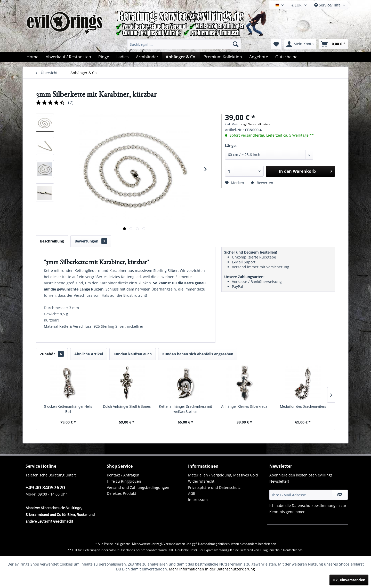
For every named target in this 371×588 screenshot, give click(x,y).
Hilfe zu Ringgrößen (124, 481)
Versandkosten (174, 544)
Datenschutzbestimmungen (316, 505)
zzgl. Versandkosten (255, 124)
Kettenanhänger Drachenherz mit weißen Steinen (185, 409)
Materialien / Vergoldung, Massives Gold (223, 475)
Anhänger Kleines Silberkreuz (244, 406)
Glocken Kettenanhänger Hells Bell (68, 409)
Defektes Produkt (122, 493)
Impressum (198, 500)
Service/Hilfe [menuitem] (328, 5)
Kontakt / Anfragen (123, 475)
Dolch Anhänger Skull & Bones (127, 406)
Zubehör (52, 354)
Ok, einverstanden (349, 580)
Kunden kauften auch (133, 354)
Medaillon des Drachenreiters (303, 406)
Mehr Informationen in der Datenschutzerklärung (212, 569)
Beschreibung (52, 241)
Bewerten (262, 183)
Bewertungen (91, 241)
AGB (192, 493)
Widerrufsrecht (201, 481)
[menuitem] (184, 44)
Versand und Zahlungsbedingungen (138, 487)
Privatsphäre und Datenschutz (214, 487)
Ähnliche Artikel (89, 354)
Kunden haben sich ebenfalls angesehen (198, 354)
